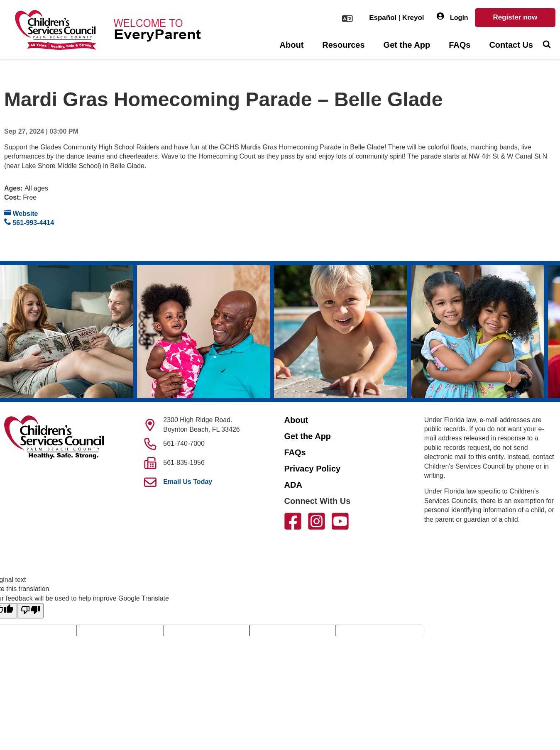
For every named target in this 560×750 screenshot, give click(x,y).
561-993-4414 (29, 222)
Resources (343, 45)
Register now (515, 17)
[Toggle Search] (547, 45)
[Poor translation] (30, 611)
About (292, 45)
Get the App (407, 45)
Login (452, 17)
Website (21, 213)
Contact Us (511, 45)
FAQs (460, 45)
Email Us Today (188, 482)
